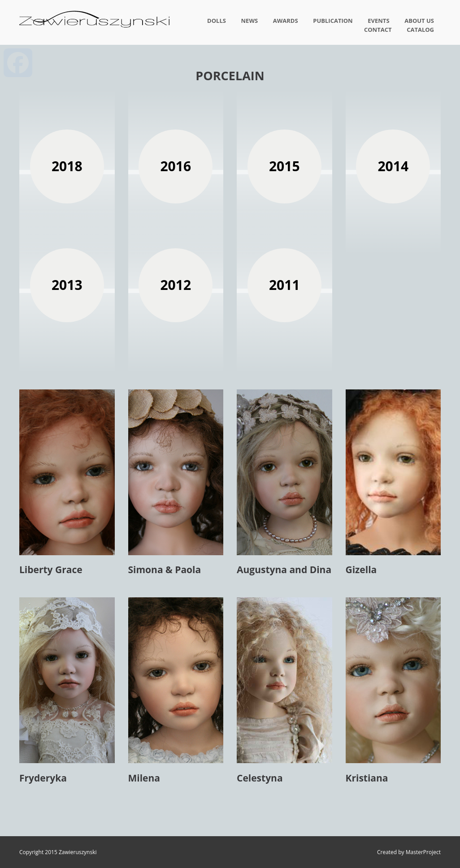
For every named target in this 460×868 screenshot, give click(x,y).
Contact (378, 30)
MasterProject (423, 852)
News (250, 21)
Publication (333, 21)
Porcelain (230, 76)
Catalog (420, 30)
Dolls (217, 21)
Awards (286, 21)
